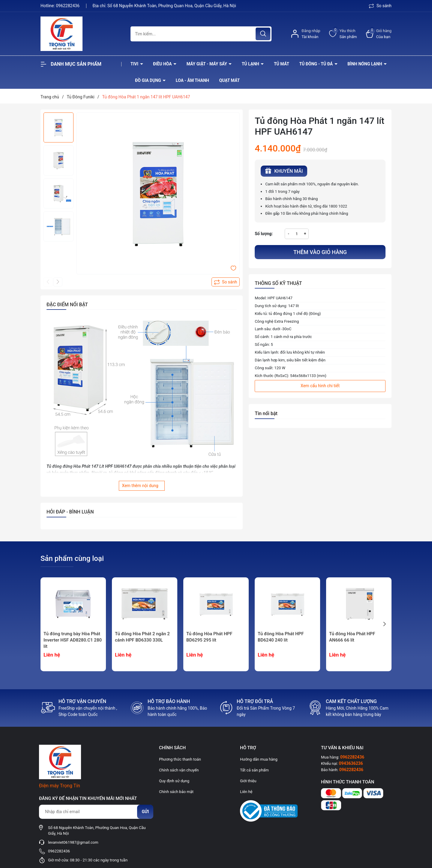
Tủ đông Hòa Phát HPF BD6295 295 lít (209, 637)
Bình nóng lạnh (365, 64)
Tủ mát (282, 64)
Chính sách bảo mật (176, 792)
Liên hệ (246, 792)
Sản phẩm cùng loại (72, 558)
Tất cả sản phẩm (254, 770)
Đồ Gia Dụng (148, 80)
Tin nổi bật (266, 413)
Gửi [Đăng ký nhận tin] (145, 812)
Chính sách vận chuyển (179, 770)
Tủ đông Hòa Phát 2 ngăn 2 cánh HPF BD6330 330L (142, 637)
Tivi (135, 64)
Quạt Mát (229, 80)
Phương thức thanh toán (180, 759)
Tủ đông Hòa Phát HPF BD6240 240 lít (281, 637)
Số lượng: (264, 234)
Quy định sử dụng (174, 781)
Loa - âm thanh (192, 80)
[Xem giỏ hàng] (379, 34)
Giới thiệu (248, 781)
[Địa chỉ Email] (96, 812)
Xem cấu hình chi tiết (320, 386)
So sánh (380, 6)
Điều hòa (163, 64)
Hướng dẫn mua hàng (259, 759)
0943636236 (351, 763)
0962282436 (68, 6)
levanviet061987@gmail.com (73, 842)
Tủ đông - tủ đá (316, 64)
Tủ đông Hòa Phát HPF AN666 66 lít (352, 637)
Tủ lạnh (251, 64)
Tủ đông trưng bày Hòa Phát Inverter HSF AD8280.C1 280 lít (73, 640)
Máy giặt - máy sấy (207, 64)
